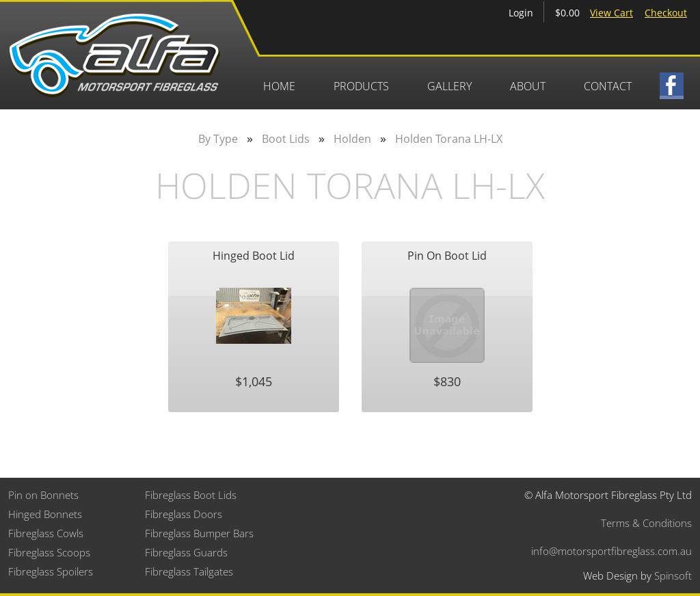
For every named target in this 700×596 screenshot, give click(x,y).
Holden (352, 139)
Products (361, 86)
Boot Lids (286, 139)
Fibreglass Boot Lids (191, 495)
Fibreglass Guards (186, 552)
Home (279, 86)
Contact (608, 86)
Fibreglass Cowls (46, 533)
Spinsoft (673, 575)
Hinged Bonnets (45, 514)
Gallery (449, 86)
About (528, 86)
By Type (218, 139)
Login (521, 13)
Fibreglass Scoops (49, 552)
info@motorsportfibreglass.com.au (611, 551)
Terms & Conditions (646, 523)
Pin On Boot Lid (447, 256)
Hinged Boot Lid (254, 256)
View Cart (611, 13)
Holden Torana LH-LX (449, 139)
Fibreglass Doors (184, 514)
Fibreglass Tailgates (189, 571)
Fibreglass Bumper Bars (199, 533)
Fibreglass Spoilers (51, 571)
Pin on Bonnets (43, 495)
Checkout (666, 13)
